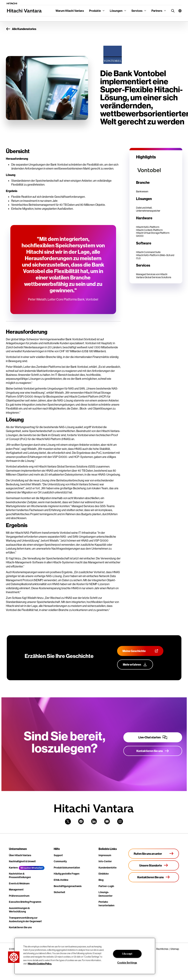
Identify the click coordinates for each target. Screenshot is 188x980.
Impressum (105, 855)
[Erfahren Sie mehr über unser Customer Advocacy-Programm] (135, 665)
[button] (179, 11)
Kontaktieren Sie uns (20, 927)
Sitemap (175, 949)
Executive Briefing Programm (25, 902)
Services (137, 11)
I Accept (127, 954)
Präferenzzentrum (19, 896)
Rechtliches (162, 949)
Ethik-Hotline (61, 880)
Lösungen (116, 11)
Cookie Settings (127, 963)
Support (58, 855)
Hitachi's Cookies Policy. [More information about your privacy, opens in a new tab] (40, 964)
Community (60, 861)
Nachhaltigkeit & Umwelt (22, 861)
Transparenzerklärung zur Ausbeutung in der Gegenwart (25, 920)
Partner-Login (106, 886)
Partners (157, 11)
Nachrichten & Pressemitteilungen (20, 875)
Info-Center (105, 861)
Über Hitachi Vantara (20, 855)
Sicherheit (59, 892)
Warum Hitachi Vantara (70, 11)
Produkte (95, 11)
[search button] (172, 11)
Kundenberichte (108, 868)
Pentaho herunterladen (106, 904)
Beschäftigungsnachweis (68, 886)
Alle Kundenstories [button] (21, 29)
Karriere (13, 868)
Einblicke (104, 874)
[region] (85, 956)
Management (16, 890)
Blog (101, 880)
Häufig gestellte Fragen (67, 874)
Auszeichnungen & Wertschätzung (19, 910)
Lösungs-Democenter (106, 894)
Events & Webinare (19, 883)
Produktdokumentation (67, 868)
